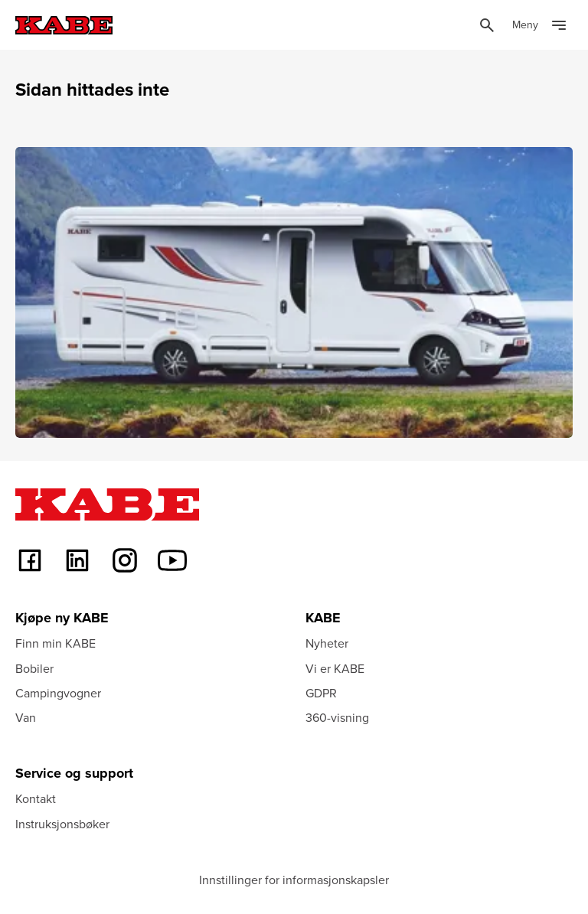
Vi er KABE (335, 668)
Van (26, 717)
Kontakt (36, 798)
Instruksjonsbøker (62, 824)
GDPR (321, 693)
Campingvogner (58, 693)
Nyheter (327, 643)
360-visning (337, 717)
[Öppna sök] (487, 25)
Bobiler (34, 668)
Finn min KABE (56, 643)
